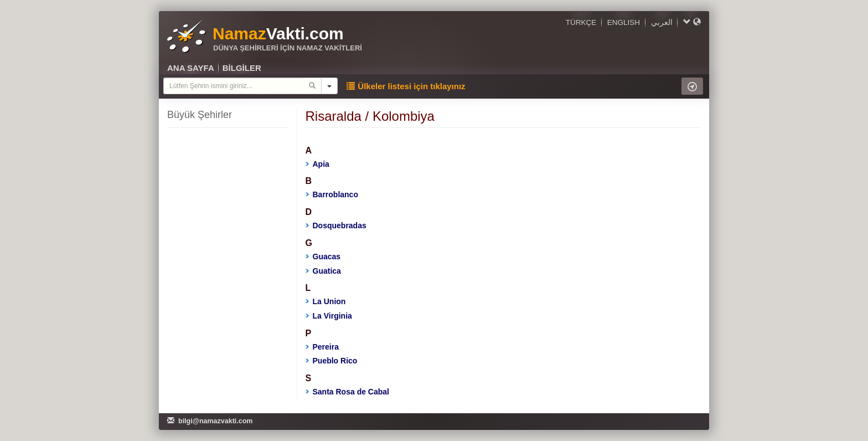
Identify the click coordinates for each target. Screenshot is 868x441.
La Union (326, 301)
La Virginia (329, 316)
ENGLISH (624, 22)
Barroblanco (332, 194)
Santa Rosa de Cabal (348, 392)
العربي (662, 22)
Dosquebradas (336, 225)
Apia (317, 164)
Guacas (323, 257)
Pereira (322, 347)
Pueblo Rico (332, 361)
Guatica (323, 271)
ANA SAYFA (191, 68)
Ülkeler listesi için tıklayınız (406, 86)
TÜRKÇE (581, 22)
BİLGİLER (242, 68)
